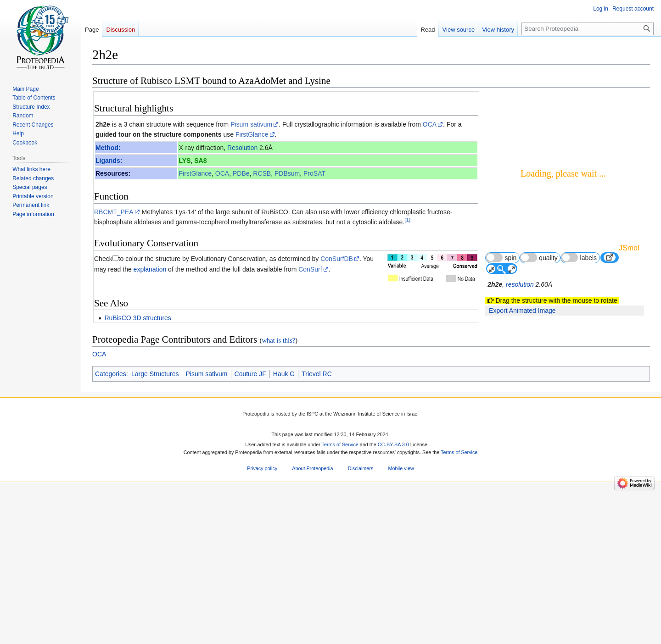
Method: (108, 148)
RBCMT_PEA (114, 212)
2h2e (103, 124)
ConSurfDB (337, 259)
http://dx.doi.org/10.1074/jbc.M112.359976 (375, 374)
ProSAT (314, 173)
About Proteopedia (312, 620)
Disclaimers (361, 620)
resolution (520, 284)
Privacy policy (262, 620)
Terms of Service (340, 596)
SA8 (200, 161)
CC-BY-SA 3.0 (393, 596)
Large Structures (155, 525)
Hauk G (284, 525)
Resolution (242, 148)
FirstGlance (252, 134)
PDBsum (287, 173)
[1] (407, 219)
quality (539, 258)
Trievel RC (317, 525)
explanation (150, 269)
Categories (111, 525)
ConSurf (310, 269)
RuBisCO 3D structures (137, 318)
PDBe (241, 173)
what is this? (278, 492)
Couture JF (250, 525)
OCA (430, 124)
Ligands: (109, 161)
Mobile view (401, 620)
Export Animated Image (522, 311)
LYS (185, 161)
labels (579, 258)
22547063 (281, 374)
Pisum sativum (251, 124)
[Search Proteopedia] (588, 29)
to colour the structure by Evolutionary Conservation (192, 259)
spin (501, 258)
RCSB (262, 173)
